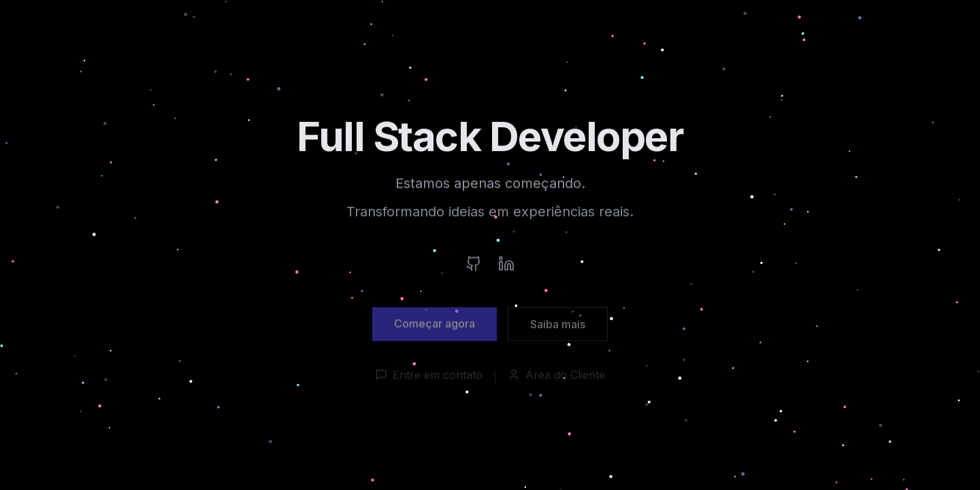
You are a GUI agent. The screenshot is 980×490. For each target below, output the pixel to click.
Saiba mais (558, 328)
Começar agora (435, 327)
